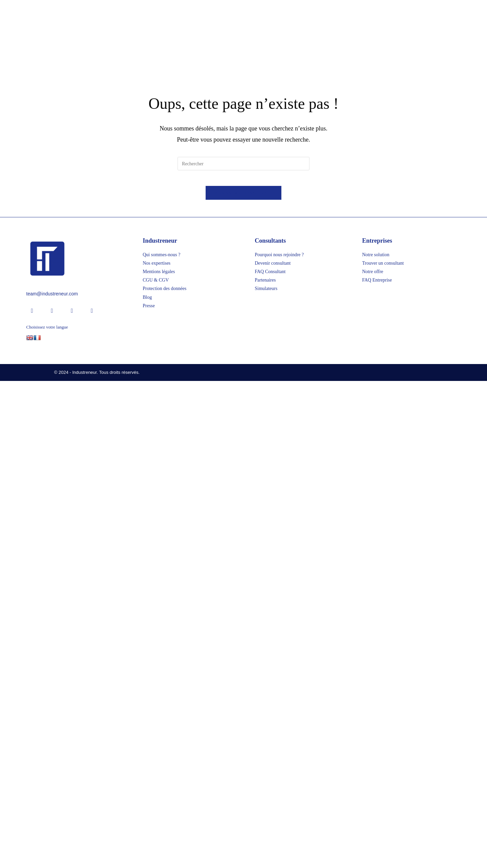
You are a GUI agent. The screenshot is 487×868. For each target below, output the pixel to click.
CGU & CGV (156, 767)
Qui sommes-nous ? (161, 742)
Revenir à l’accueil (243, 680)
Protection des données (165, 776)
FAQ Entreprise (377, 767)
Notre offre (373, 759)
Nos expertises (157, 750)
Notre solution (376, 742)
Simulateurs (266, 776)
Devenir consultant (273, 750)
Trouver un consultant (383, 750)
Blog (147, 784)
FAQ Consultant (270, 759)
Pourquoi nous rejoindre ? (279, 742)
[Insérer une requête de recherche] (243, 646)
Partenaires (265, 767)
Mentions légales (159, 759)
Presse (149, 793)
